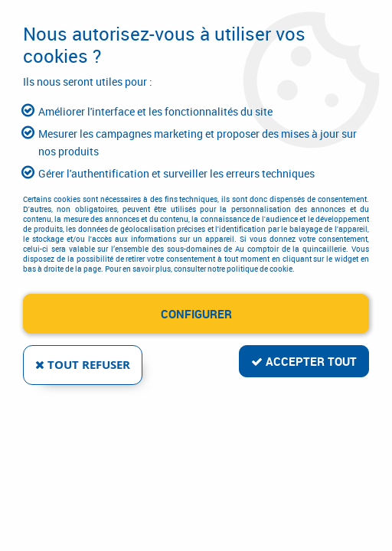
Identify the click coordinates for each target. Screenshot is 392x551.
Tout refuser (83, 365)
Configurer (196, 314)
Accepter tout (304, 361)
